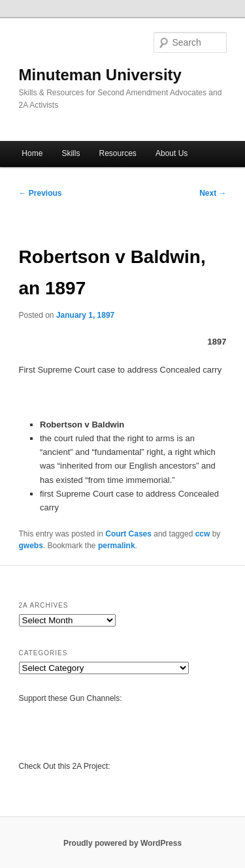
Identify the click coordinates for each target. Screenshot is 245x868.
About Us (171, 153)
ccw (203, 534)
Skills (71, 153)
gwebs (31, 546)
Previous (41, 193)
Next (213, 193)
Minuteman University (100, 75)
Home (32, 153)
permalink (117, 546)
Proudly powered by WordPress (122, 843)
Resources (118, 153)
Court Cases (128, 534)
